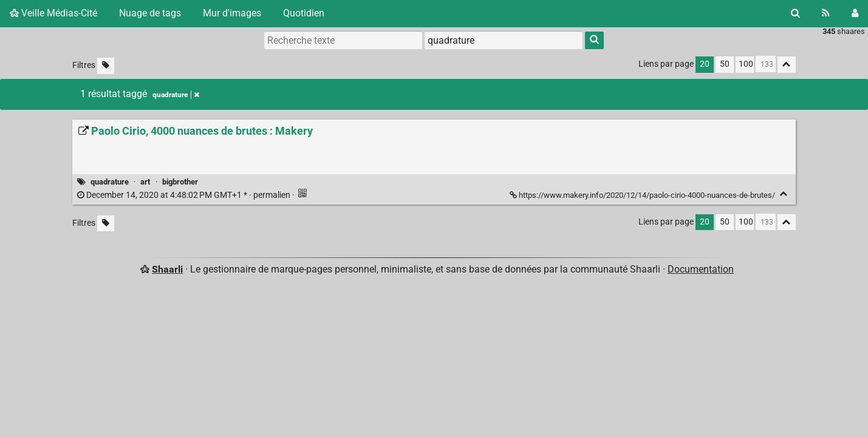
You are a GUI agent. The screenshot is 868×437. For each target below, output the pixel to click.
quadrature (110, 182)
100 (746, 64)
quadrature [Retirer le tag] (176, 95)
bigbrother (180, 182)
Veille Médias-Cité (53, 13)
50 (725, 64)
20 (705, 64)
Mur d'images (232, 13)
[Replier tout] (787, 65)
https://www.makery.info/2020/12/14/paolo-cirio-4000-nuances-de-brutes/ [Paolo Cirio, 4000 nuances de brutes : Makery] (643, 195)
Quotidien (304, 13)
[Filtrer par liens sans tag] (106, 66)
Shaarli (167, 269)
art (145, 182)
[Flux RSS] (826, 13)
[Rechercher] (795, 13)
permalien (185, 195)
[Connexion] (855, 13)
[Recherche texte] (343, 40)
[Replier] (784, 194)
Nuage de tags (150, 13)
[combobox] (504, 40)
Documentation (701, 269)
